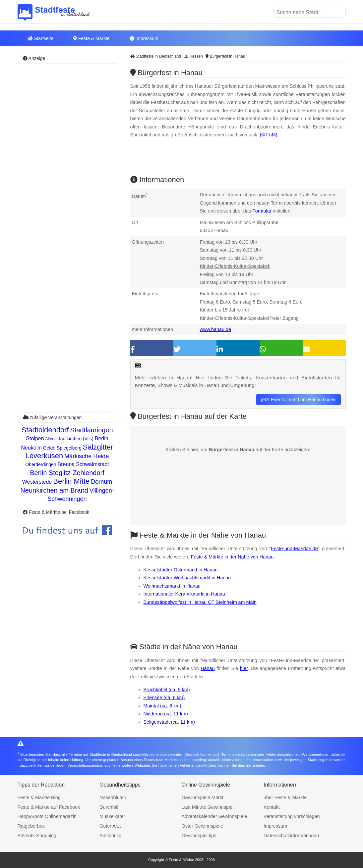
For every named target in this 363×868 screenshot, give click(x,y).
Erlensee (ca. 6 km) (164, 698)
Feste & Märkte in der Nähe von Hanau (232, 557)
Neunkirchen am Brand (54, 490)
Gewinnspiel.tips (199, 836)
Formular (262, 211)
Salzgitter (98, 447)
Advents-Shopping (37, 836)
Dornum (101, 482)
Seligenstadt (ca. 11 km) (169, 722)
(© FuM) (269, 135)
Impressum (144, 38)
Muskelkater (112, 816)
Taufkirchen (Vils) (76, 439)
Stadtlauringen (92, 430)
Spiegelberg (69, 448)
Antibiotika (110, 836)
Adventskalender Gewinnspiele (214, 816)
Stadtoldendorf (45, 430)
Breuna (66, 464)
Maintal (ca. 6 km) (162, 706)
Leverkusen (44, 456)
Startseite (41, 38)
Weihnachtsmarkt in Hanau (172, 586)
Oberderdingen (41, 464)
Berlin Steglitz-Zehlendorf (67, 473)
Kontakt (272, 807)
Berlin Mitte (71, 481)
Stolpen (35, 438)
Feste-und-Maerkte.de (294, 549)
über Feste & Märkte (285, 797)
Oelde (49, 448)
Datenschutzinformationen (291, 836)
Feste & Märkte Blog (39, 797)
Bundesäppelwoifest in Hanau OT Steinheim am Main (200, 602)
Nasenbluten (113, 797)
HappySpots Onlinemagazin (47, 816)
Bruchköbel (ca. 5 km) (167, 690)
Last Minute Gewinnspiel (208, 807)
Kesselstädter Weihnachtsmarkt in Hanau (187, 578)
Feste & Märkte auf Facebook (49, 807)
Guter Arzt (110, 826)
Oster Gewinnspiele (203, 826)
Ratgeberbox (31, 826)
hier (244, 668)
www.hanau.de (215, 329)
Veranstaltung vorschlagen (292, 816)
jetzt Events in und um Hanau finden (299, 400)
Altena (51, 439)
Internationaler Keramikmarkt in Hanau (184, 594)
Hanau (208, 668)
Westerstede (37, 482)
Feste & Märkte (91, 38)
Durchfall (109, 807)
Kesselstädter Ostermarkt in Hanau (181, 570)
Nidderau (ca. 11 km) (166, 714)
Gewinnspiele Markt (203, 797)
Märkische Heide (87, 456)
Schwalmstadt (92, 464)
